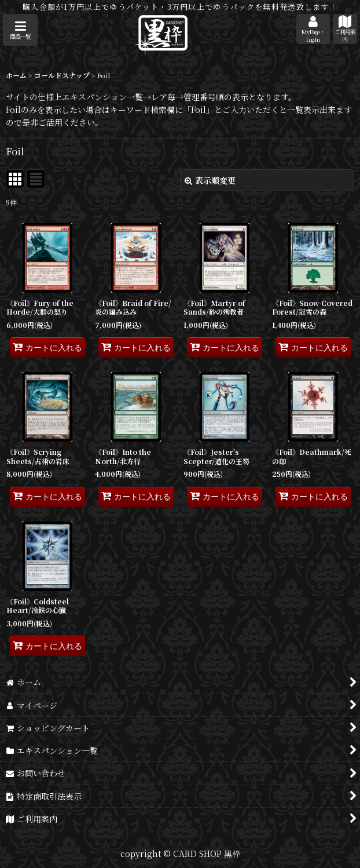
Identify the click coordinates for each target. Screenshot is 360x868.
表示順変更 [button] (210, 180)
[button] (20, 30)
